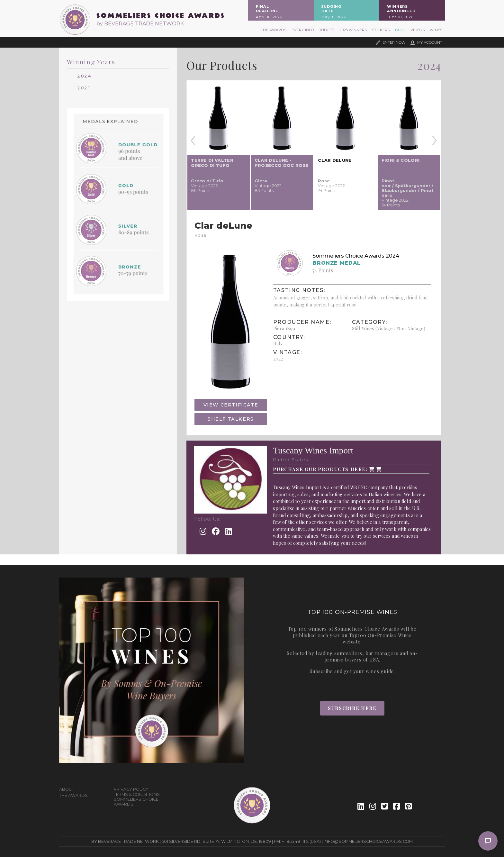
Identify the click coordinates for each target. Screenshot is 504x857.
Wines (436, 30)
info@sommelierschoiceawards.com (368, 841)
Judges (327, 30)
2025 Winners (353, 30)
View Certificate (231, 405)
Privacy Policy (131, 789)
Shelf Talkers (231, 419)
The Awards (274, 30)
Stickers (381, 30)
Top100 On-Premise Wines (380, 635)
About (67, 789)
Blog (400, 30)
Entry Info (303, 30)
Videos (418, 30)
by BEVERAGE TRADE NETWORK (140, 24)
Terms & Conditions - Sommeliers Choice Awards (138, 799)
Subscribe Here (352, 708)
